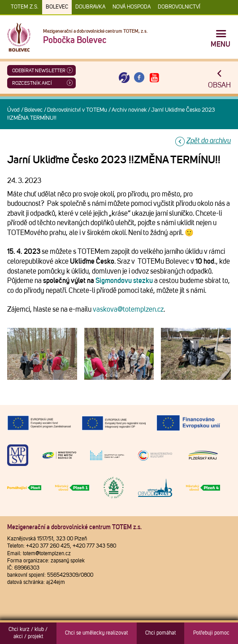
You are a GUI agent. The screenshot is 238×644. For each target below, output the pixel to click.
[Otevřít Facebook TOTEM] (139, 78)
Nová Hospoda (132, 7)
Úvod (13, 110)
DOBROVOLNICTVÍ (179, 7)
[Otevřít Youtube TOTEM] (154, 78)
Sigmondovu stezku (124, 281)
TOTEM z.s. (25, 7)
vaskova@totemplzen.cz (128, 309)
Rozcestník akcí (32, 83)
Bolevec (57, 7)
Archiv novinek (129, 110)
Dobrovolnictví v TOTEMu (77, 110)
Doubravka (90, 7)
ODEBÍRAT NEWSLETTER (39, 71)
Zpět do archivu (209, 141)
